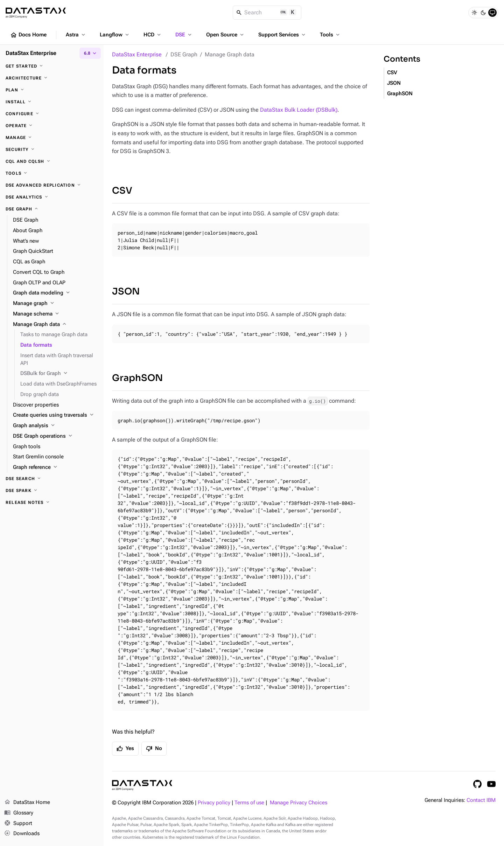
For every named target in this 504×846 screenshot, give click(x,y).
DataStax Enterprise (137, 54)
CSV (122, 191)
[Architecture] (52, 78)
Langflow (115, 35)
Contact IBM (481, 800)
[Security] (52, 150)
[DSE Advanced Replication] (52, 185)
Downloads (22, 834)
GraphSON (137, 378)
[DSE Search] (52, 479)
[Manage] (52, 138)
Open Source (226, 35)
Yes (125, 749)
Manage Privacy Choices (299, 803)
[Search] (267, 13)
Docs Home (28, 35)
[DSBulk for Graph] (59, 374)
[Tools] (52, 173)
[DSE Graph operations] (55, 436)
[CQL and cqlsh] (52, 161)
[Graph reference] (55, 467)
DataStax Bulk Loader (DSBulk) (299, 110)
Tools (330, 35)
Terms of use (249, 803)
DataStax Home (27, 803)
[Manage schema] (55, 314)
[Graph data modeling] (55, 293)
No (154, 749)
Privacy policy (214, 803)
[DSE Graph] (52, 209)
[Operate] (52, 126)
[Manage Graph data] (55, 325)
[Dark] (483, 13)
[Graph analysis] (55, 426)
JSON (126, 292)
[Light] (474, 13)
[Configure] (52, 114)
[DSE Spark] (52, 491)
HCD (153, 35)
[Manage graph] (55, 304)
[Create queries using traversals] (55, 415)
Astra (76, 35)
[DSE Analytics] (52, 197)
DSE (184, 35)
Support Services (282, 35)
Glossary (19, 813)
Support (18, 824)
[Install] (52, 102)
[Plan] (52, 90)
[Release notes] (52, 502)
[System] (492, 13)
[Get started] (52, 66)
